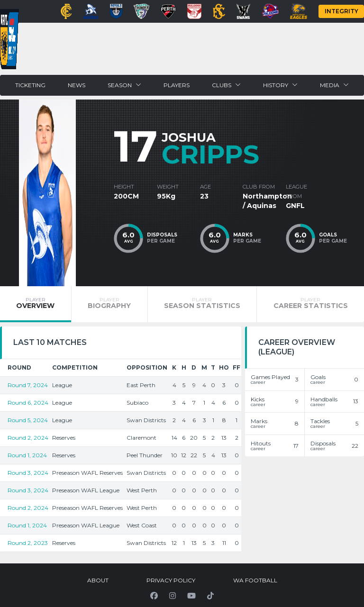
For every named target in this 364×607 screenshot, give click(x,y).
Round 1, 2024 (27, 455)
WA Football (255, 580)
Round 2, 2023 (28, 543)
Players (177, 85)
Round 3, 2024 (28, 473)
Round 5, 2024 (28, 420)
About (98, 580)
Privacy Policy (171, 580)
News (77, 85)
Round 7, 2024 (28, 385)
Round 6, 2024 (28, 403)
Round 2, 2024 (28, 438)
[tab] (36, 304)
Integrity (341, 11)
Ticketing (30, 85)
